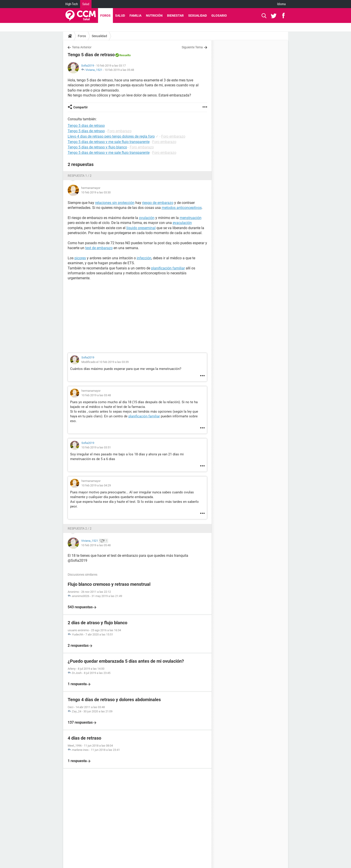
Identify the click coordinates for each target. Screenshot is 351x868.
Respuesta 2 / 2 (80, 528)
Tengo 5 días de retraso (86, 131)
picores (80, 258)
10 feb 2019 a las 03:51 (96, 447)
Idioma (282, 4)
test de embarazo (99, 248)
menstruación (191, 218)
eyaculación (182, 223)
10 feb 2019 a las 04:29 (96, 485)
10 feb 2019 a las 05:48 (119, 70)
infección (144, 258)
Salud (86, 4)
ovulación (147, 218)
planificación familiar (168, 268)
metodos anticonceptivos (182, 208)
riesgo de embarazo (158, 203)
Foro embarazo (120, 131)
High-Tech (72, 4)
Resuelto (125, 55)
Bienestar (175, 16)
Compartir (80, 107)
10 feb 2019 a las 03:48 (96, 395)
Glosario (219, 16)
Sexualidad (198, 16)
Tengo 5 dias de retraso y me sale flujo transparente (109, 153)
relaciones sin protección (115, 203)
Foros (105, 16)
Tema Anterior (82, 47)
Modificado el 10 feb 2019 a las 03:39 (105, 362)
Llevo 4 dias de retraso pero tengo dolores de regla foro (111, 136)
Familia (135, 16)
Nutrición (154, 16)
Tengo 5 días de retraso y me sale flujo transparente (109, 142)
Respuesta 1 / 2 (80, 176)
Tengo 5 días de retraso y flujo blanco (97, 147)
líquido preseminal (141, 228)
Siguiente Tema (192, 47)
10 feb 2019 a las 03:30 (96, 192)
